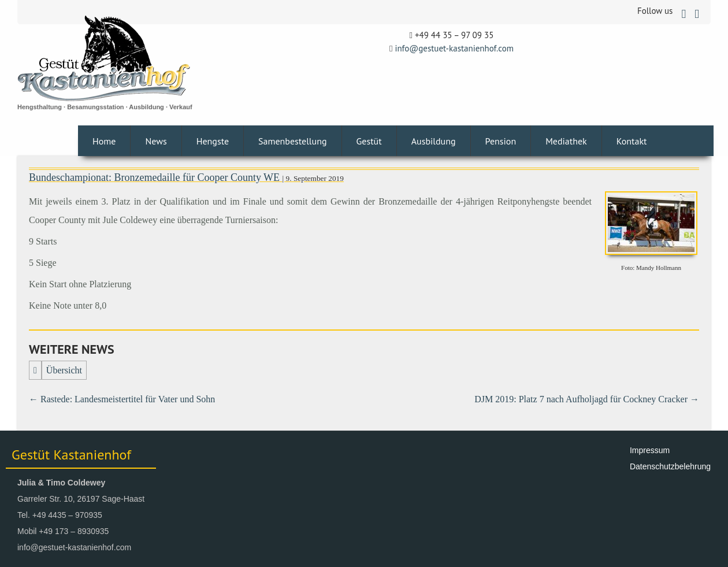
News (156, 141)
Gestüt (369, 141)
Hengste (213, 141)
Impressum (650, 450)
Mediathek (566, 141)
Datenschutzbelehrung (670, 466)
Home (104, 141)
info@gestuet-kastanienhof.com (454, 48)
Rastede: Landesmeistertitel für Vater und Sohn (122, 399)
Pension (501, 141)
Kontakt (632, 141)
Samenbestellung (293, 141)
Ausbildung (434, 141)
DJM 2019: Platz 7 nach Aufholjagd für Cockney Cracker (587, 399)
